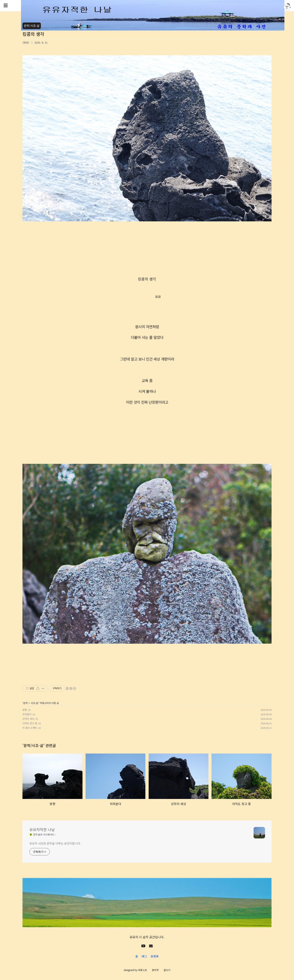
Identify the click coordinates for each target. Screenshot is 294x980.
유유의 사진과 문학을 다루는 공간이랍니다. (55, 843)
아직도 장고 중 (30, 723)
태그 (144, 956)
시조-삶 (34, 703)
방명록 (155, 956)
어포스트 (143, 970)
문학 (26, 703)
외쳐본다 (27, 714)
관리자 (155, 970)
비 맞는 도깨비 (30, 728)
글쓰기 (167, 970)
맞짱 (25, 710)
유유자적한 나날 (42, 829)
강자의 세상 (28, 719)
